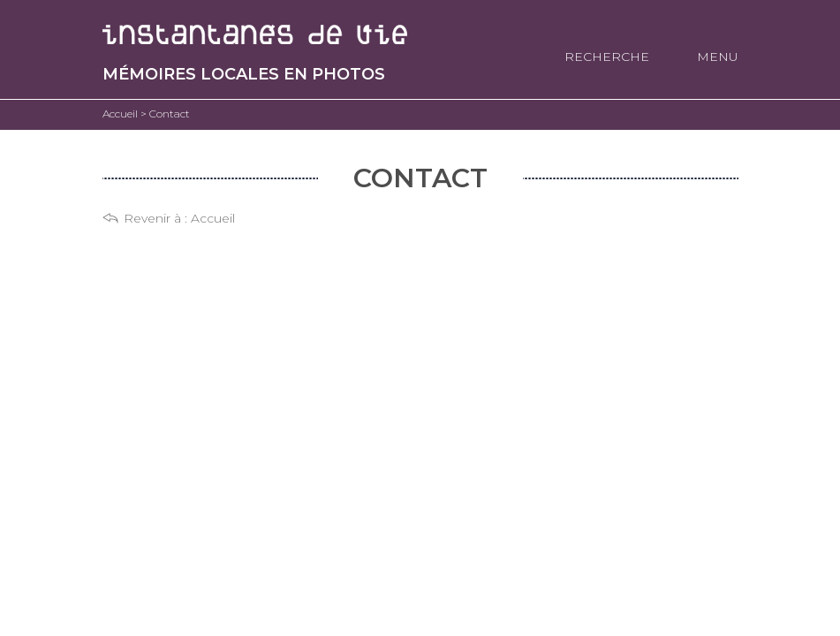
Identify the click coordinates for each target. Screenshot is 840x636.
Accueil (213, 218)
